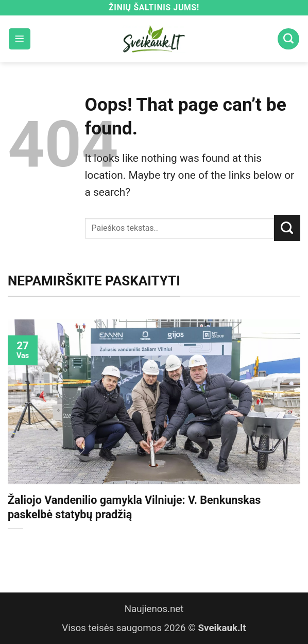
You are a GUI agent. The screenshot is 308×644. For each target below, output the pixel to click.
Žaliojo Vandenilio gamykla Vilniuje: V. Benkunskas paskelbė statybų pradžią (134, 507)
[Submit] (287, 228)
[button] (20, 39)
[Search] (288, 39)
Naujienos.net (154, 609)
